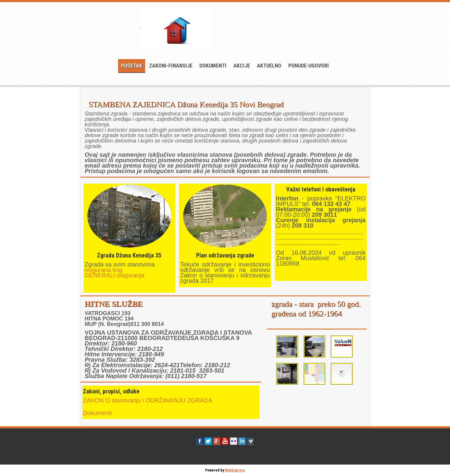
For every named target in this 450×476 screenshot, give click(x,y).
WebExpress (235, 470)
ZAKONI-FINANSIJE (171, 66)
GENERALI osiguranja (114, 275)
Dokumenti (213, 66)
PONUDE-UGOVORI (309, 66)
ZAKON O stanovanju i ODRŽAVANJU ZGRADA (147, 400)
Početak (132, 66)
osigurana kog (104, 270)
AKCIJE (242, 66)
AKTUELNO (269, 66)
